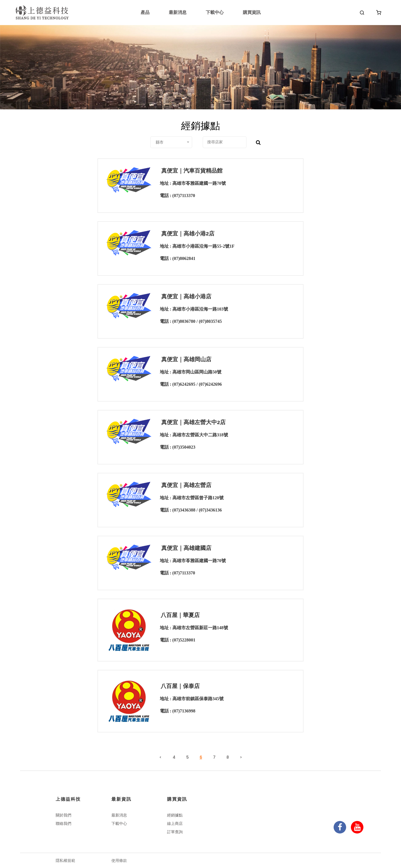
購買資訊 (252, 12)
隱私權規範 (65, 860)
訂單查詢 (175, 832)
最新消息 (178, 12)
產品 (145, 12)
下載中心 (215, 12)
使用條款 (119, 860)
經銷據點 (175, 815)
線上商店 (175, 823)
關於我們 (63, 815)
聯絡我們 (63, 823)
